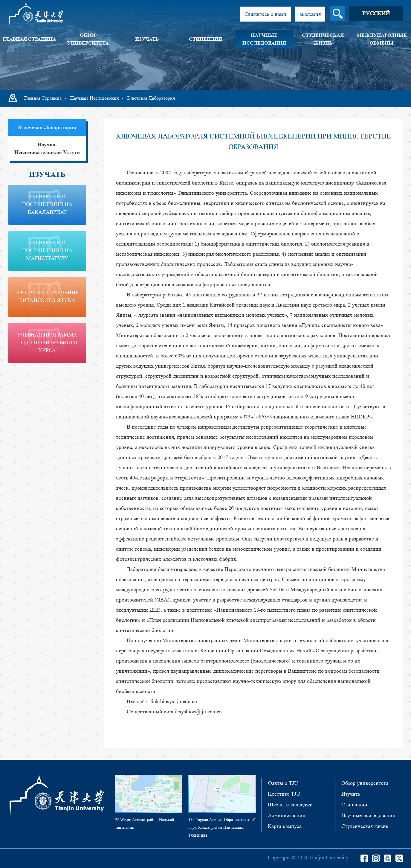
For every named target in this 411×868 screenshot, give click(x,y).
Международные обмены (382, 39)
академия (310, 14)
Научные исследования (264, 39)
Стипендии (205, 39)
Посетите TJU (284, 794)
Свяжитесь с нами (265, 14)
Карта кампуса (285, 826)
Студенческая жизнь (323, 39)
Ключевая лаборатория (151, 98)
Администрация (286, 815)
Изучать (147, 39)
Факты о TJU (283, 783)
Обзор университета (88, 39)
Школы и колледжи (290, 805)
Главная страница (29, 39)
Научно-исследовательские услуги (47, 148)
